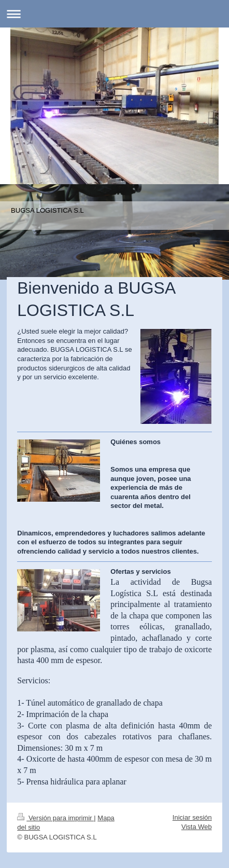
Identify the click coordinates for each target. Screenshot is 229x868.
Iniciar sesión (192, 817)
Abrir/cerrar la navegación (115, 14)
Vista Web (197, 827)
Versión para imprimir (55, 818)
